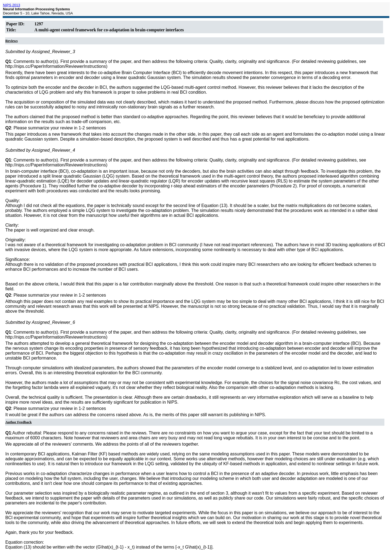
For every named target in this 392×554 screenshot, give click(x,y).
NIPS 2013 (12, 5)
